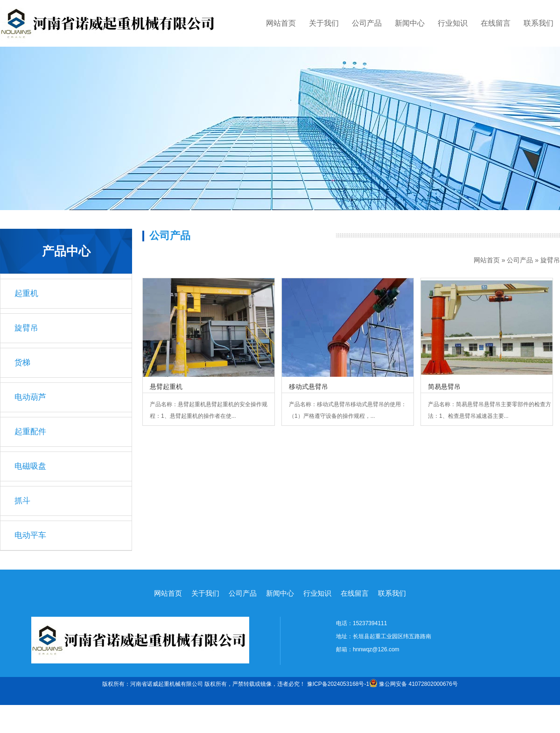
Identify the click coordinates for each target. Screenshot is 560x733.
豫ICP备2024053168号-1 (338, 684)
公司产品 (367, 23)
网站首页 (281, 23)
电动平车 (30, 535)
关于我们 (324, 23)
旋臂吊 (550, 260)
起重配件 (30, 432)
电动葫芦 (30, 397)
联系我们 (539, 23)
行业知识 (453, 23)
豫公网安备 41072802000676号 (413, 684)
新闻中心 (410, 23)
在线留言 (496, 23)
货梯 (22, 363)
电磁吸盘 (30, 466)
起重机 (26, 293)
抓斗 (22, 501)
